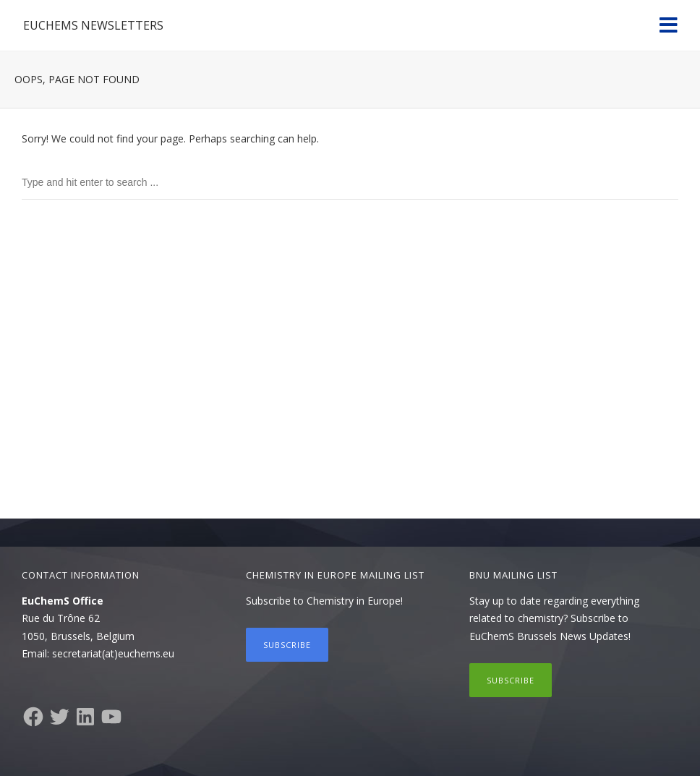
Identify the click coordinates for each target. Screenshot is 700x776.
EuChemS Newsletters (93, 25)
